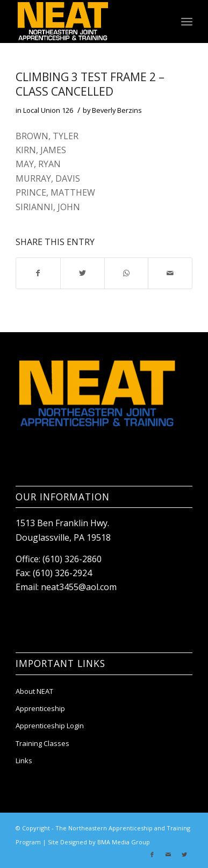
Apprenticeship (40, 708)
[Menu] (187, 21)
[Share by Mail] (170, 273)
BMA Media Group (124, 842)
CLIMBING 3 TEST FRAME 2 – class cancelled (90, 84)
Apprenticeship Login (50, 726)
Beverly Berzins (117, 110)
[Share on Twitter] (83, 273)
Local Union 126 (48, 110)
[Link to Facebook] (152, 855)
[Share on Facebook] (38, 273)
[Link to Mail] (168, 855)
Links (24, 761)
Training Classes (42, 743)
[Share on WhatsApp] (127, 273)
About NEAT (34, 691)
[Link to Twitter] (184, 855)
